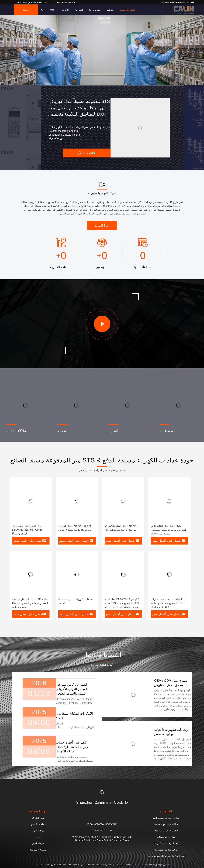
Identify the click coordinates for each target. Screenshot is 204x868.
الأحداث (65, 10)
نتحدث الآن (86, 153)
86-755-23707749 (64, 3)
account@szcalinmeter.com (32, 3)
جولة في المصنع (38, 824)
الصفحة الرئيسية (128, 10)
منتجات (110, 10)
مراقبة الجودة (38, 831)
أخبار (38, 837)
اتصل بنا (79, 10)
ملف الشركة (38, 818)
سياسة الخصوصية (38, 850)
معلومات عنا (95, 10)
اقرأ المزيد (102, 225)
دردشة (26, 10)
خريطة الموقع (38, 843)
